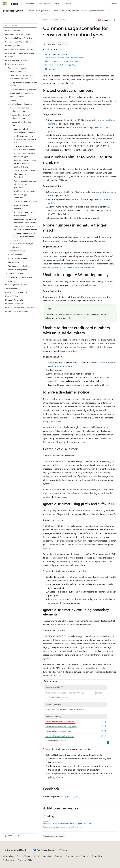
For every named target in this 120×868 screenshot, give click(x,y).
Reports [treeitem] (13, 100)
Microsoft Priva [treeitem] (11, 296)
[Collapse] (33, 20)
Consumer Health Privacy (76, 856)
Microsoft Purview (58, 20)
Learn (45, 20)
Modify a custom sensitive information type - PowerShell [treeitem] (24, 194)
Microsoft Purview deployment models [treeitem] (21, 307)
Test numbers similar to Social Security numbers (65, 58)
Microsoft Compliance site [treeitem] (16, 292)
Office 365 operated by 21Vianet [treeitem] (23, 89)
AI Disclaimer (8, 856)
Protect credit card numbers (57, 54)
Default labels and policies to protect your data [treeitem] (21, 95)
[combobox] (20, 25)
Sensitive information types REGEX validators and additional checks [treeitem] (25, 164)
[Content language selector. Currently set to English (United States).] (15, 850)
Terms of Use (97, 856)
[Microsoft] (5, 4)
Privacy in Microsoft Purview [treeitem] (17, 311)
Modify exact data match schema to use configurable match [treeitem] (25, 139)
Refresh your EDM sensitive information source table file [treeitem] (25, 221)
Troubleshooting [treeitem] (12, 289)
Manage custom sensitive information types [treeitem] (24, 155)
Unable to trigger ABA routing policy (60, 65)
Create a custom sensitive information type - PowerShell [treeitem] (24, 174)
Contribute (48, 856)
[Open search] (108, 4)
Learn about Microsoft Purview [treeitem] (18, 34)
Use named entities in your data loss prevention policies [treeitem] (25, 228)
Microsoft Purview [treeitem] (13, 30)
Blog (36, 856)
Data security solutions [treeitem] (17, 68)
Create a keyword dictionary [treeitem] (25, 201)
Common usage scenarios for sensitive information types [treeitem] (24, 237)
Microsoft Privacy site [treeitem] (14, 300)
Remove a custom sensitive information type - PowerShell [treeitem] (25, 184)
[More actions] (114, 20)
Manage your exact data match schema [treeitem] (24, 214)
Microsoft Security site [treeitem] (14, 304)
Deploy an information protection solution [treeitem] (23, 84)
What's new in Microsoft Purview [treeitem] (19, 38)
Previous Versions (24, 856)
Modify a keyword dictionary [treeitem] (21, 207)
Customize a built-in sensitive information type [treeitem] (24, 131)
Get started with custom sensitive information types (70, 267)
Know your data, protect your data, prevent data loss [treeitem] (22, 77)
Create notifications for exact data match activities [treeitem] (25, 148)
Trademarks (8, 860)
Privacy (58, 856)
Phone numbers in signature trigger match (63, 61)
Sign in (114, 3)
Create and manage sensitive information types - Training (67, 823)
